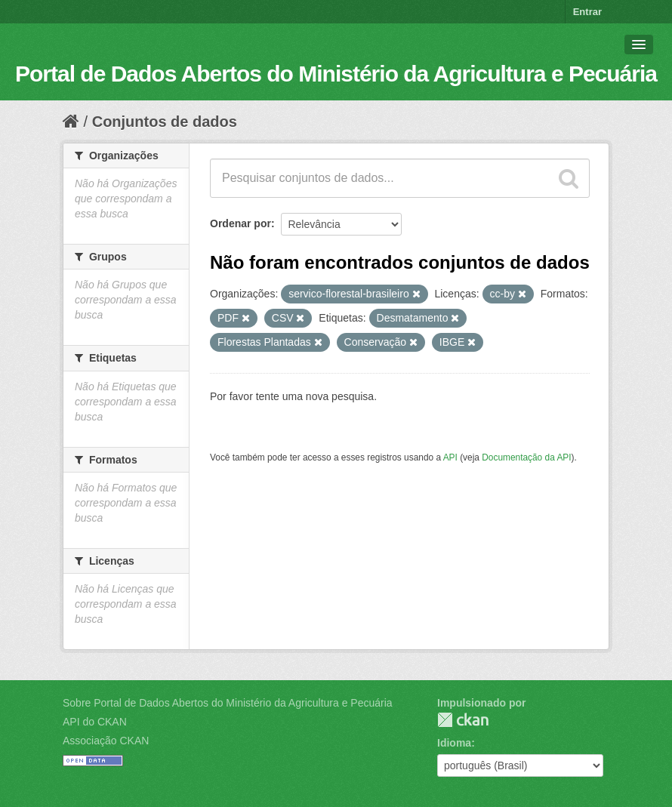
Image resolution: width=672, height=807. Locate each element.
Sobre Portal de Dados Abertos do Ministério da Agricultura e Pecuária (228, 703)
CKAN (463, 720)
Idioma (454, 743)
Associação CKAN (106, 741)
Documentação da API (526, 457)
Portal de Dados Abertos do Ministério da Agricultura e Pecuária (336, 74)
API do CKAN (95, 722)
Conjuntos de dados (165, 122)
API (450, 457)
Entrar (587, 12)
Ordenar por (240, 223)
